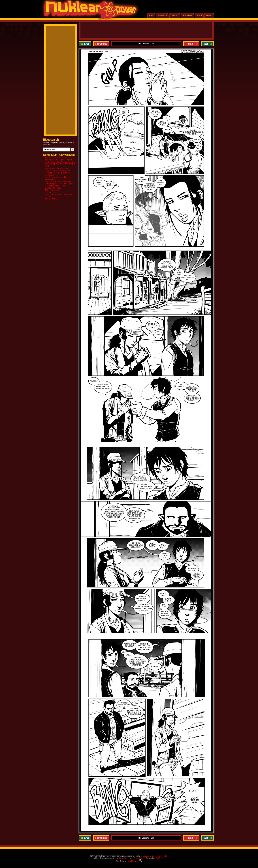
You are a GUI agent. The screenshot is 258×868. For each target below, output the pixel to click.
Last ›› (207, 44)
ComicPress (139, 858)
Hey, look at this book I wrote (58, 171)
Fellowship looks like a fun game (59, 184)
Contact (175, 16)
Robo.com (187, 16)
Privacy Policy (162, 856)
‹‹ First (85, 44)
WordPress (124, 858)
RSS (151, 16)
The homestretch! (53, 190)
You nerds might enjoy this (57, 168)
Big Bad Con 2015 (53, 188)
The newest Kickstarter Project (58, 160)
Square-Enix (148, 856)
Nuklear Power (89, 11)
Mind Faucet (135, 861)
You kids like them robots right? (59, 181)
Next (191, 44)
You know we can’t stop (55, 158)
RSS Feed (161, 858)
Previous (101, 44)
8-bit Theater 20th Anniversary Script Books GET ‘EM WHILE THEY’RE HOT (61, 164)
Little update (50, 192)
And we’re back (52, 199)
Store (199, 16)
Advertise (162, 16)
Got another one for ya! (55, 186)
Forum (209, 16)
